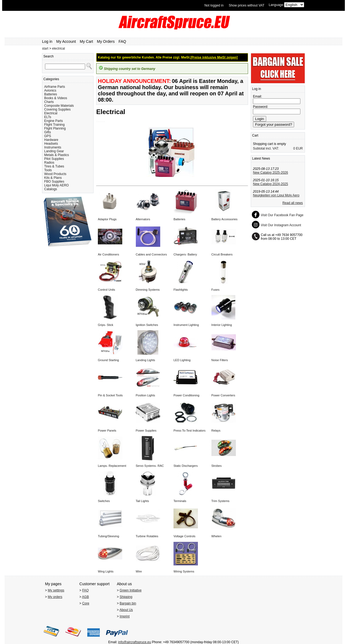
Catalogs (51, 189)
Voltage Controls (184, 536)
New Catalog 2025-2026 (270, 173)
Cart (255, 135)
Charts (49, 102)
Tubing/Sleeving (108, 536)
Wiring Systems (184, 571)
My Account (66, 41)
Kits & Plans (53, 178)
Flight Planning (55, 128)
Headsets (51, 144)
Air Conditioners (108, 254)
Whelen (216, 536)
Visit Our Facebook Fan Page (282, 215)
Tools (48, 170)
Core (86, 603)
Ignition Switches (147, 325)
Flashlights (181, 290)
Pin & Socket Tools (110, 395)
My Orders (106, 41)
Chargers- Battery (185, 254)
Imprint (125, 616)
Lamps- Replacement (112, 466)
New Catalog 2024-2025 (270, 184)
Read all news (293, 203)
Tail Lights (142, 501)
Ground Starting (108, 360)
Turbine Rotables (147, 536)
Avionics (50, 90)
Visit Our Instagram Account (281, 225)
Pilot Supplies (54, 159)
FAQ (122, 41)
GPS (48, 136)
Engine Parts (54, 121)
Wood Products (55, 174)
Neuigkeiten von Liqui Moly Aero (276, 195)
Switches (104, 501)
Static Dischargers (186, 466)
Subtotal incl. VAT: (266, 148)
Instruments (53, 147)
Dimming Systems (148, 290)
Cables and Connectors (151, 254)
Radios (49, 163)
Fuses (216, 290)
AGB (86, 597)
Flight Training (54, 125)
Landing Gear (54, 151)
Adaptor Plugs (107, 219)
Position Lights (146, 395)
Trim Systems (221, 501)
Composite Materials (59, 106)
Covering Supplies (57, 109)
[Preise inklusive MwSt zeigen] (214, 57)
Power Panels (107, 431)
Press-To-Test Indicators (189, 431)
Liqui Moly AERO (57, 185)
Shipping (126, 597)
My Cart (86, 41)
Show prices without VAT (247, 5)
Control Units (107, 290)
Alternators (143, 219)
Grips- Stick (106, 325)
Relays (216, 431)
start (45, 48)
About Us (126, 610)
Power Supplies (146, 431)
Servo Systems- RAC (150, 466)
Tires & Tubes (54, 166)
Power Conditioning (186, 395)
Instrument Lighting (186, 325)
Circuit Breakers (222, 254)
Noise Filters (220, 360)
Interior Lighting (222, 325)
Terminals (180, 501)
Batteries (51, 94)
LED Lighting (182, 360)
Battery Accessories (225, 219)
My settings (56, 590)
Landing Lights (146, 360)
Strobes (217, 466)
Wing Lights (106, 571)
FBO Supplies (54, 182)
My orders (55, 597)
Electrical (51, 113)
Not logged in (214, 5)
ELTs (48, 117)
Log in (47, 41)
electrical (58, 48)
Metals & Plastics (57, 155)
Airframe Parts (55, 87)
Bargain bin (128, 603)
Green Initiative (131, 590)
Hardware (51, 140)
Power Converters (223, 395)
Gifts (48, 132)
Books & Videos (56, 98)
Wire (139, 571)
